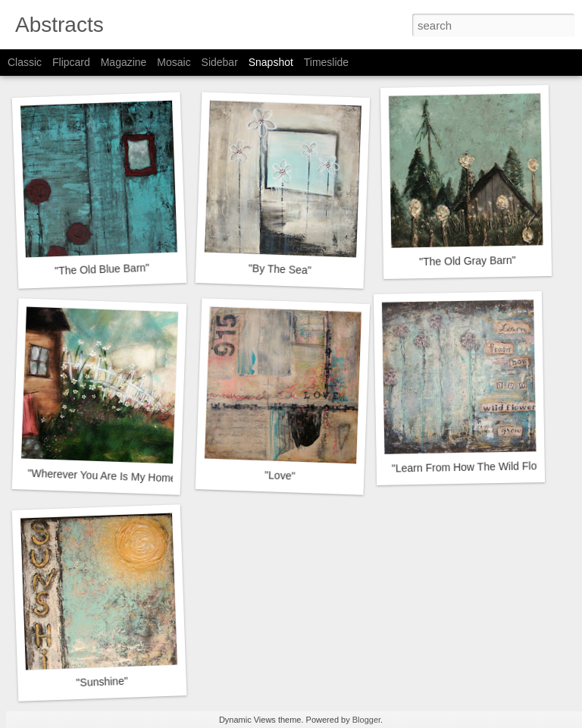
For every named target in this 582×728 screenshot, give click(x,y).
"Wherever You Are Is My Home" (104, 476)
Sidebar (220, 62)
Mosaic (174, 62)
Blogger (366, 720)
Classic (25, 62)
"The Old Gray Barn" (468, 261)
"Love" (280, 475)
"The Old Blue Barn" (102, 269)
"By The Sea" (280, 269)
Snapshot (271, 62)
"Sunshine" (102, 682)
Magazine (124, 62)
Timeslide (326, 62)
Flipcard (71, 62)
